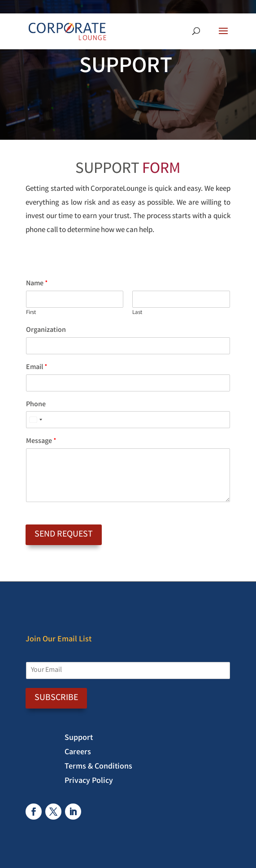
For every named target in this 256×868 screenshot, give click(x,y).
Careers (78, 754)
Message (41, 442)
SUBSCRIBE (56, 698)
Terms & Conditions (98, 768)
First (31, 313)
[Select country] (35, 420)
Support (79, 739)
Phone (36, 405)
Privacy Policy (89, 782)
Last (137, 313)
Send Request (64, 535)
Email (37, 368)
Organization (46, 331)
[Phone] (128, 420)
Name (37, 284)
